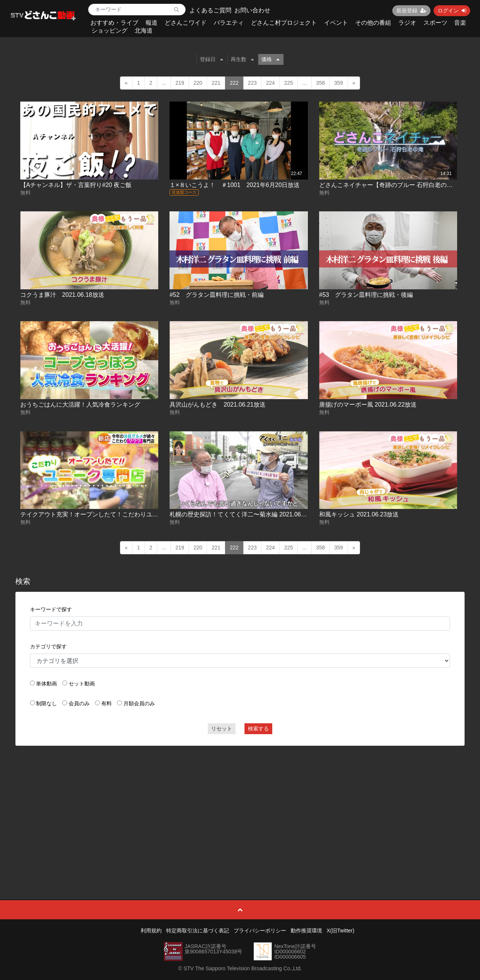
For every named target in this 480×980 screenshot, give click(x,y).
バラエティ (229, 23)
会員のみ (79, 703)
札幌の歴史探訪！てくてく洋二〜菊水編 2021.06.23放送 (245, 514)
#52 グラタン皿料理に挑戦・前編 (217, 295)
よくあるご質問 (210, 10)
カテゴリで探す (48, 646)
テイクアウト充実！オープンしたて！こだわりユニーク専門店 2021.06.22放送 (126, 514)
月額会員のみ (139, 703)
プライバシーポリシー (260, 931)
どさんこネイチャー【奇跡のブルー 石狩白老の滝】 (389, 185)
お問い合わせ (252, 10)
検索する (258, 729)
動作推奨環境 (306, 931)
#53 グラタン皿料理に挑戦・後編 (366, 295)
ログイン (452, 10)
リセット (222, 729)
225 (289, 83)
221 (216, 83)
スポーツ (435, 23)
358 (320, 83)
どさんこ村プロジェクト (284, 23)
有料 (106, 703)
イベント (336, 23)
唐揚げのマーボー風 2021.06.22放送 (368, 405)
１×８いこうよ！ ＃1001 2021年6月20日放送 (235, 185)
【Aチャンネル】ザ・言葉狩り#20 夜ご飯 (76, 185)
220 (198, 83)
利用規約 (151, 931)
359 (338, 83)
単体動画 (46, 684)
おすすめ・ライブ (114, 23)
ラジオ (407, 23)
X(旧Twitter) (340, 931)
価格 (270, 59)
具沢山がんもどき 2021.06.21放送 (217, 405)
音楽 (460, 23)
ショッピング (109, 31)
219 (180, 83)
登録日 (211, 59)
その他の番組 (373, 23)
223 (252, 83)
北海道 (144, 31)
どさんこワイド (186, 23)
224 (270, 83)
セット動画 (82, 684)
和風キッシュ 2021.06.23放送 (359, 514)
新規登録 (411, 10)
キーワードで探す (51, 609)
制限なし (46, 703)
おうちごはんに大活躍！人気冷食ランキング (80, 405)
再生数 (242, 59)
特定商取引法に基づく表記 (198, 931)
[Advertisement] (240, 806)
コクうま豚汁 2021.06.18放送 (62, 295)
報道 (151, 23)
